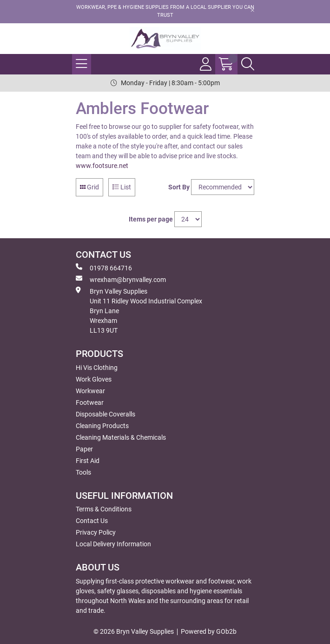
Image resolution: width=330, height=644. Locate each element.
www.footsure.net (102, 166)
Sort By (179, 187)
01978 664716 (104, 268)
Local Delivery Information (113, 544)
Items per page (151, 219)
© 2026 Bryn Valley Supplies (134, 631)
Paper (84, 449)
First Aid (88, 461)
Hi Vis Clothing (97, 368)
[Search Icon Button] (248, 64)
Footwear (90, 402)
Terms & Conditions (104, 509)
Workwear (90, 391)
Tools (83, 472)
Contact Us (92, 521)
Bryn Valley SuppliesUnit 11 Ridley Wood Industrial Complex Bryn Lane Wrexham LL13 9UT (139, 310)
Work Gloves (94, 379)
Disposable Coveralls (106, 414)
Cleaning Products (102, 426)
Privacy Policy (96, 532)
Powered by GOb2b (209, 631)
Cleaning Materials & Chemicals (121, 437)
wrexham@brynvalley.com (121, 279)
